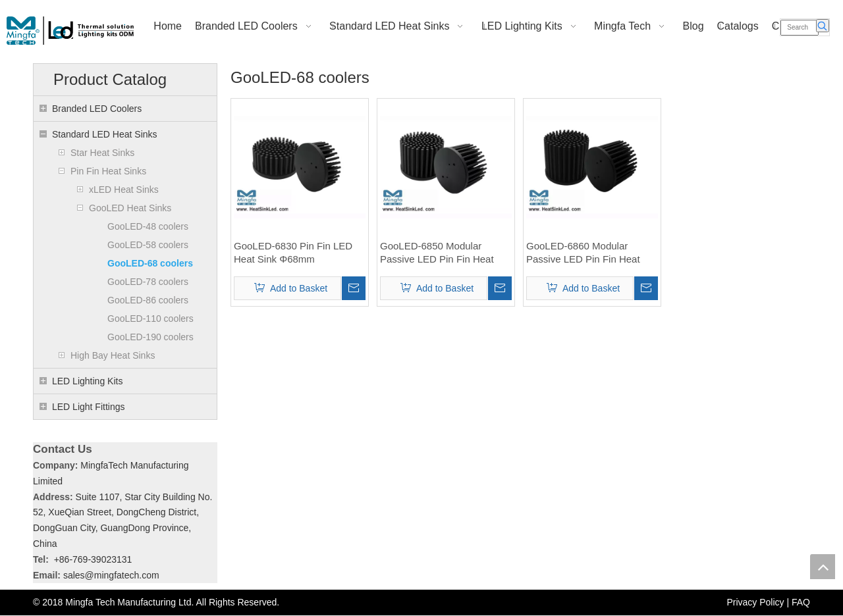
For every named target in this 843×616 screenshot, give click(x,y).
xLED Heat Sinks (124, 190)
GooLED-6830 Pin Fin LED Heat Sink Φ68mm (293, 252)
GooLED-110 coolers (150, 319)
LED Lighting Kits (87, 381)
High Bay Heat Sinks (113, 355)
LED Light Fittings (89, 407)
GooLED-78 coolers (148, 282)
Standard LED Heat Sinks (105, 134)
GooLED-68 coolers (150, 263)
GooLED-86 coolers (148, 300)
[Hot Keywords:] (823, 26)
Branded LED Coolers (97, 109)
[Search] (800, 28)
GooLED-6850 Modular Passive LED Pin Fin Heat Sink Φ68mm (437, 253)
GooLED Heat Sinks (130, 208)
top (823, 567)
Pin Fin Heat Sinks (108, 171)
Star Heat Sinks (102, 153)
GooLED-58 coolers (148, 245)
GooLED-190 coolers (150, 337)
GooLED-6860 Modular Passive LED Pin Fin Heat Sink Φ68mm (583, 253)
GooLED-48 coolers (148, 226)
